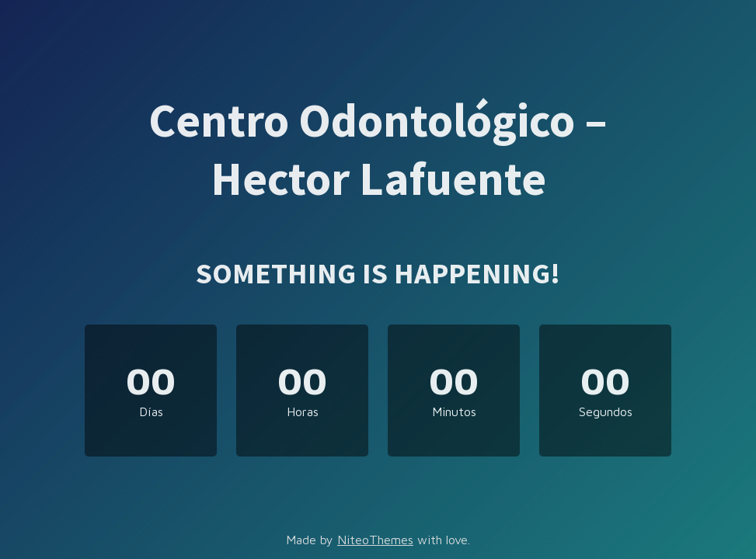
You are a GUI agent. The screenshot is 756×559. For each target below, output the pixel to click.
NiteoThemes (375, 540)
